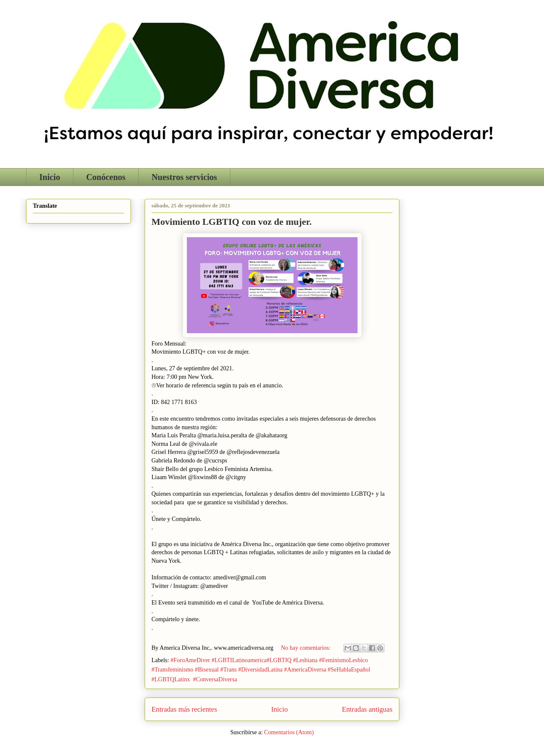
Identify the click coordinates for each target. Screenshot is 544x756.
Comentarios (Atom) (289, 732)
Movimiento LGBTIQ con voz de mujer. (232, 222)
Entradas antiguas (367, 709)
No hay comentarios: (306, 648)
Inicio (50, 177)
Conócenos (106, 177)
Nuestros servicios (184, 177)
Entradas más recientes (184, 709)
